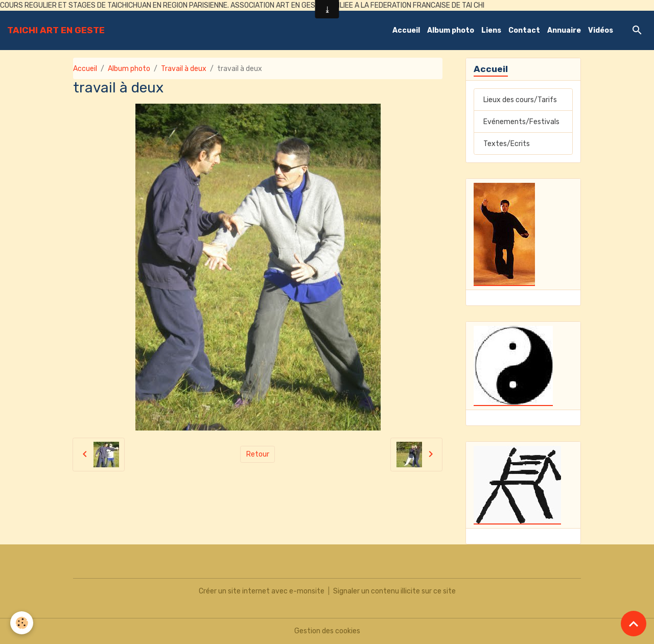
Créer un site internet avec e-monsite (262, 591)
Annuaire (564, 30)
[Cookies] (22, 623)
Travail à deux (184, 69)
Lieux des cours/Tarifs (520, 100)
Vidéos (601, 30)
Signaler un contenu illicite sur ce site (394, 591)
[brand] (56, 30)
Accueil (406, 30)
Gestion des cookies (327, 631)
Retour (258, 454)
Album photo (451, 30)
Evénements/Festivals (521, 122)
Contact (524, 30)
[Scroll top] (634, 624)
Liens (491, 30)
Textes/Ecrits (507, 144)
